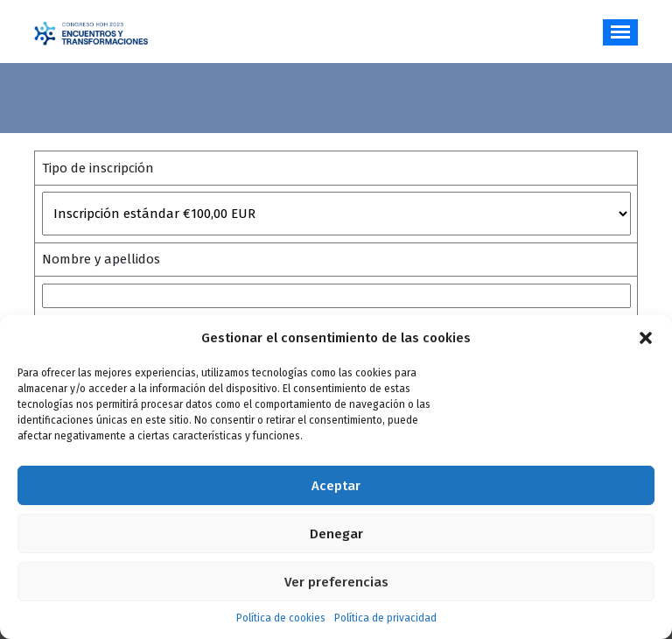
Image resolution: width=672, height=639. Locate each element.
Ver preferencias (336, 582)
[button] (646, 338)
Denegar (336, 534)
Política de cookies (281, 618)
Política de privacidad (385, 618)
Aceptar (336, 486)
